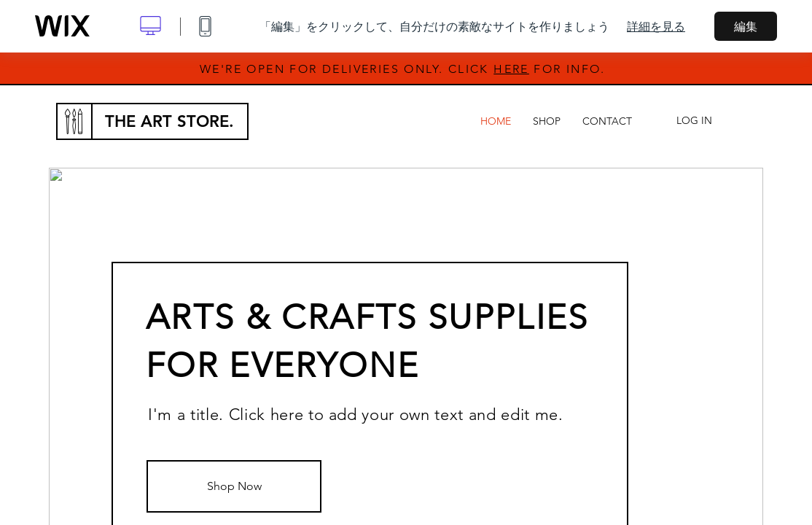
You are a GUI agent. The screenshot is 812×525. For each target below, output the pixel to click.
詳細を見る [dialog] (656, 26)
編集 (746, 26)
